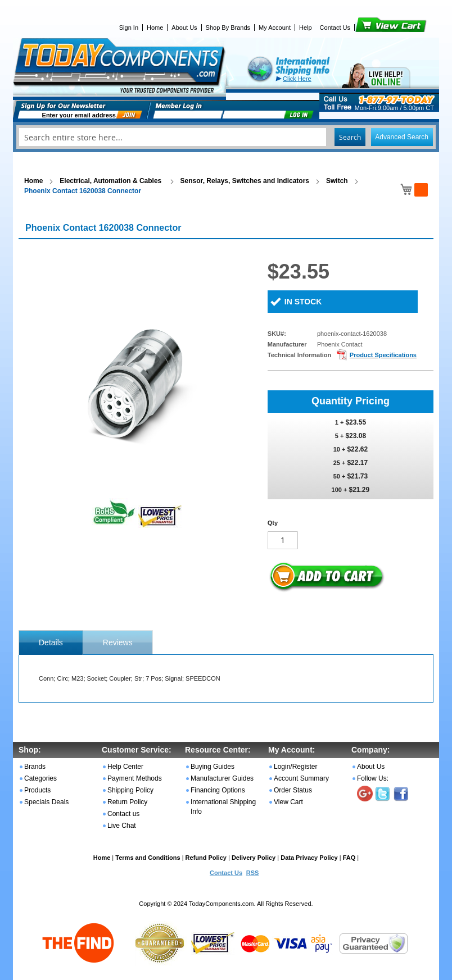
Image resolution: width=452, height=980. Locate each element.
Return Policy (127, 802)
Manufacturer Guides (222, 778)
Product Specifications (383, 355)
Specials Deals (46, 802)
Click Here (297, 79)
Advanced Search (402, 137)
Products (37, 790)
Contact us (123, 814)
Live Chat (122, 826)
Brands (35, 767)
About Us (184, 28)
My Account (275, 28)
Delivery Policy (254, 858)
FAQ (349, 858)
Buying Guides (213, 767)
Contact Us (335, 28)
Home (155, 28)
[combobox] (226, 137)
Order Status (293, 790)
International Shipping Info (223, 807)
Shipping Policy (130, 790)
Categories (40, 778)
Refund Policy (206, 858)
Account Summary (301, 778)
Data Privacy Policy (309, 858)
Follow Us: (373, 778)
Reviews (118, 642)
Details (51, 642)
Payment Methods (135, 778)
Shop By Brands (228, 28)
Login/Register (295, 767)
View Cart (372, 28)
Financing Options (218, 790)
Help (306, 28)
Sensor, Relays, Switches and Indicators (245, 181)
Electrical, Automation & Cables (111, 181)
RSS (253, 873)
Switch (337, 181)
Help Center (125, 767)
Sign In (129, 28)
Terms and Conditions (148, 858)
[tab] (51, 642)
